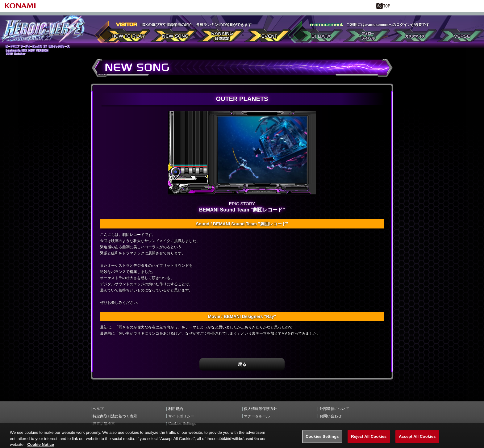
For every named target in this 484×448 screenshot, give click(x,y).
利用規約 (176, 409)
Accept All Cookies (417, 440)
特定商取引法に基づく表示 (115, 416)
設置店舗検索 (104, 424)
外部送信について (334, 409)
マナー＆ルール (257, 416)
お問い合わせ (331, 416)
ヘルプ (98, 409)
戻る (242, 364)
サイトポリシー (181, 416)
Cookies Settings (182, 424)
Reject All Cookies (369, 440)
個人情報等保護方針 (261, 409)
